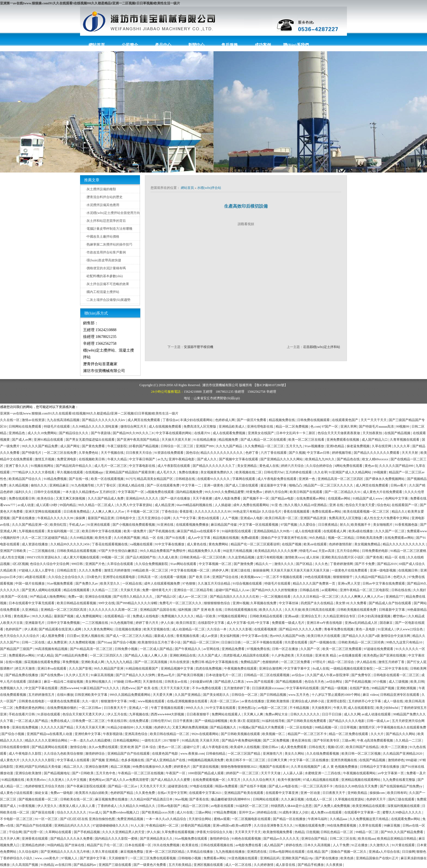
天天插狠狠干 (119, 858)
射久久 (345, 525)
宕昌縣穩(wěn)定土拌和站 (322, 347)
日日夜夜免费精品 (77, 512)
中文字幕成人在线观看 (74, 760)
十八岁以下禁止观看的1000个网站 (336, 695)
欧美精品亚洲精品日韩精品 (397, 839)
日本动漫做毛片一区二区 (224, 675)
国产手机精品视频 (358, 682)
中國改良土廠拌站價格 (103, 237)
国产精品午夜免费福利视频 (242, 740)
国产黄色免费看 (94, 446)
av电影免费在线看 (249, 845)
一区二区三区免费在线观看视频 (153, 858)
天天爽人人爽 (254, 714)
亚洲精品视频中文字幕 (177, 669)
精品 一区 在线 (153, 538)
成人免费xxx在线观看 (327, 812)
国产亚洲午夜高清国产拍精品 (138, 440)
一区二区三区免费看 (296, 662)
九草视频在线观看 (32, 531)
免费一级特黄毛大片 (157, 590)
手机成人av (77, 525)
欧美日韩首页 (186, 623)
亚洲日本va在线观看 (52, 669)
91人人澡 (138, 825)
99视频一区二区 (113, 557)
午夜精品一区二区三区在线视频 (141, 773)
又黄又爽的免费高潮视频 (190, 727)
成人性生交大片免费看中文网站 (387, 518)
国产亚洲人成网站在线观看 (42, 590)
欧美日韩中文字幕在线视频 (102, 531)
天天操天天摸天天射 (177, 440)
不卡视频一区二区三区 (143, 512)
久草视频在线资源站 (350, 799)
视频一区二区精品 (341, 538)
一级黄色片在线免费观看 (350, 570)
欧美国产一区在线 (15, 597)
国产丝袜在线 (75, 845)
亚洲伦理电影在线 (260, 427)
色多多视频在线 (133, 760)
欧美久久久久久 (271, 610)
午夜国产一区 (176, 773)
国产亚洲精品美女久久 (157, 839)
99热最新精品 (417, 610)
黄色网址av (97, 780)
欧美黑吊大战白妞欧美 (92, 793)
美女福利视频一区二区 (64, 531)
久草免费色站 (89, 453)
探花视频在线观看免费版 (43, 662)
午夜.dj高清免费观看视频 (375, 740)
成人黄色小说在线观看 (17, 793)
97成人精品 (45, 655)
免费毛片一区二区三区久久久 (181, 603)
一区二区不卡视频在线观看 (283, 577)
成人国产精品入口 (375, 440)
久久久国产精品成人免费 (106, 498)
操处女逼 (42, 793)
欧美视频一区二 (274, 734)
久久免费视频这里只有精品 (369, 819)
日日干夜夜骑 (183, 721)
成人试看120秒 (47, 505)
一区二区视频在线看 (276, 597)
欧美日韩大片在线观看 (324, 636)
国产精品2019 (387, 564)
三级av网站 (204, 812)
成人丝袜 (313, 557)
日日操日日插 (231, 642)
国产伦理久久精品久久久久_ (134, 597)
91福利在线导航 (274, 721)
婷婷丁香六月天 (147, 623)
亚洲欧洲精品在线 (183, 655)
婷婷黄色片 (182, 767)
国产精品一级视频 (335, 688)
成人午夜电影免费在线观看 (277, 479)
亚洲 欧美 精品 (326, 655)
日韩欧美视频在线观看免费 (357, 610)
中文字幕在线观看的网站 (174, 433)
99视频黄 (381, 472)
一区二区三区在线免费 (61, 453)
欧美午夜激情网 (290, 780)
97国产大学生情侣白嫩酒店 (118, 551)
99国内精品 (68, 505)
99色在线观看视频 (318, 577)
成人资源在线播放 (35, 544)
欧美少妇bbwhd (388, 708)
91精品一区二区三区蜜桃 (408, 551)
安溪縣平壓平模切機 (199, 347)
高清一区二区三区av (225, 701)
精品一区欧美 (206, 616)
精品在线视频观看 (77, 590)
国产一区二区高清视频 (151, 662)
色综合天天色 (315, 682)
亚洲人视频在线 (93, 636)
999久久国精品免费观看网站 (131, 695)
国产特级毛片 (32, 453)
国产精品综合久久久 (74, 433)
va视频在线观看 (142, 544)
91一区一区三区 (47, 819)
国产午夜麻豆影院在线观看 (87, 786)
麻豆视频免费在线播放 (112, 799)
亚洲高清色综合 (137, 734)
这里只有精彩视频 (270, 557)
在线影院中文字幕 (211, 623)
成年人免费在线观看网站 (251, 505)
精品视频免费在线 (282, 420)
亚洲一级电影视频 (383, 570)
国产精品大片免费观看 (268, 727)
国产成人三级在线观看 (242, 485)
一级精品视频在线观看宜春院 (352, 669)
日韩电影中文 (126, 518)
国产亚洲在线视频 (393, 655)
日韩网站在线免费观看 (25, 427)
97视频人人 (70, 858)
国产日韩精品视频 (274, 695)
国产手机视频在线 (162, 531)
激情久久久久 (284, 564)
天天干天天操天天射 (175, 688)
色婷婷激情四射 (341, 544)
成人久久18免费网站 (43, 433)
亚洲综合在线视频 (98, 597)
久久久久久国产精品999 (397, 466)
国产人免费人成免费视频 (332, 806)
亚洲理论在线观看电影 (119, 577)
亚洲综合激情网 (271, 669)
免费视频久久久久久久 (178, 616)
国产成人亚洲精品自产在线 (166, 760)
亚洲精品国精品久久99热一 (274, 531)
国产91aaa (105, 642)
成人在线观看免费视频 (229, 433)
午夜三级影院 (118, 446)
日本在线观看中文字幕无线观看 (32, 603)
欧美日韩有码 (397, 793)
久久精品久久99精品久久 (138, 806)
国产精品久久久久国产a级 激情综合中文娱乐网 (376, 636)
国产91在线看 (176, 538)
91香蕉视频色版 (407, 525)
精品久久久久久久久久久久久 (222, 453)
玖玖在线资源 (180, 662)
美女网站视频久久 (99, 682)
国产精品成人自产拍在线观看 (390, 603)
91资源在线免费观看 (169, 453)
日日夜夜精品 (328, 525)
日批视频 (313, 832)
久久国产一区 (311, 649)
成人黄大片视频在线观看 (82, 557)
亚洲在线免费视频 (25, 727)
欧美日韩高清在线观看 (319, 610)
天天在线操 (305, 655)
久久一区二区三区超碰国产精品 (45, 538)
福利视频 (185, 610)
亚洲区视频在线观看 (209, 865)
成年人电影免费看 (228, 498)
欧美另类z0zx (37, 780)
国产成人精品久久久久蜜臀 (171, 780)
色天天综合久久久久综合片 (20, 636)
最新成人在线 (164, 636)
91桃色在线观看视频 (247, 839)
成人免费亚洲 (57, 642)
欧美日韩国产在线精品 (363, 747)
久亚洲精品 (30, 610)
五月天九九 (295, 446)
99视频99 (403, 427)
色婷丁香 (252, 453)
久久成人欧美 (168, 557)
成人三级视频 (399, 682)
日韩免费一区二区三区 (89, 721)
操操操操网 (261, 570)
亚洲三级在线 (241, 570)
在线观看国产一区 (405, 505)
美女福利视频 (230, 636)
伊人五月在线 (118, 714)
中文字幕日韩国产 (143, 459)
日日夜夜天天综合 (139, 453)
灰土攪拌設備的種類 (101, 189)
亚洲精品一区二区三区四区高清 (64, 610)
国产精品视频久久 (224, 727)
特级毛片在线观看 (57, 427)
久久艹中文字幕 (185, 518)
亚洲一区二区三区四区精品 (165, 852)
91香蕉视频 (27, 806)
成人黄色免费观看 (294, 747)
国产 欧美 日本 (200, 577)
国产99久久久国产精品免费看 (402, 832)
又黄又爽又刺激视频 (71, 498)
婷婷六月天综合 (293, 466)
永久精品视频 (19, 485)
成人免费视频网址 (89, 616)
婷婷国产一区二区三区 (243, 773)
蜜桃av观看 (222, 819)
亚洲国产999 (205, 446)
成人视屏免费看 (53, 636)
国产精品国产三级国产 (17, 649)
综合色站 (383, 505)
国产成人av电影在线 (283, 786)
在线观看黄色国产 (345, 420)
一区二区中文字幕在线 (392, 669)
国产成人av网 (22, 440)
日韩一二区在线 (34, 642)
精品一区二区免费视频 (292, 427)
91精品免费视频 (56, 479)
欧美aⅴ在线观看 (315, 544)
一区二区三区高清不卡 (317, 786)
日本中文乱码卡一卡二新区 (296, 433)
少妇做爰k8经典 (201, 682)
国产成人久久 (207, 459)
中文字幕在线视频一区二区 (190, 570)
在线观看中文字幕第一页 (363, 812)
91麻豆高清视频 (103, 675)
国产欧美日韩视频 (190, 675)
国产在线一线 (79, 479)
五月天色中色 (106, 773)
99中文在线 (106, 603)
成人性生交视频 (13, 557)
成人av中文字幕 (199, 538)
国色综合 (193, 453)
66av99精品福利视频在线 (195, 505)
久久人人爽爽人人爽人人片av (362, 597)
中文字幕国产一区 (131, 492)
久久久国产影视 (81, 669)
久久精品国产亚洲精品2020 (403, 754)
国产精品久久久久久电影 (347, 721)
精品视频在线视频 (226, 538)
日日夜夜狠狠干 (198, 714)
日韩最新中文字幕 (392, 610)
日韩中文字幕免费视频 (64, 623)
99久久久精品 (42, 616)
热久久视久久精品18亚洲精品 (306, 505)
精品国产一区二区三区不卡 (308, 734)
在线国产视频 (292, 544)
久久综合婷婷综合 (320, 466)
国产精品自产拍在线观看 (34, 825)
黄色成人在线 (269, 466)
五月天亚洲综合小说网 (155, 518)
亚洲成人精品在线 (132, 485)
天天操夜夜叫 (322, 708)
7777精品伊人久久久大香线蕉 (34, 472)
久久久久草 (402, 446)
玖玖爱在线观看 (296, 642)
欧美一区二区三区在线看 (307, 440)
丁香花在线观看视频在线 (110, 544)
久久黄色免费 (146, 793)
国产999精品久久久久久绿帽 (137, 603)
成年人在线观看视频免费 (162, 583)
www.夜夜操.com (192, 754)
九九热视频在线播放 (231, 852)
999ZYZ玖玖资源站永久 (44, 557)
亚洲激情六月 (273, 754)
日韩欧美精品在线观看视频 (77, 551)
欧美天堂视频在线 (157, 629)
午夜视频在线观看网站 (360, 773)
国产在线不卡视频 (254, 786)
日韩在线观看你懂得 (15, 747)
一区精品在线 (132, 583)
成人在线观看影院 (361, 708)
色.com (315, 427)
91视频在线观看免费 (310, 825)
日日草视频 (349, 727)
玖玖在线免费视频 (167, 845)
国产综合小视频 (125, 642)
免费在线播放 (189, 472)
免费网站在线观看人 (227, 714)
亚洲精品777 (395, 597)
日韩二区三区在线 (343, 839)
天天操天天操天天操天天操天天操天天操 (300, 570)
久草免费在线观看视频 (178, 832)
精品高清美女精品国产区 (155, 479)
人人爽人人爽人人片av (108, 512)
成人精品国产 (274, 845)
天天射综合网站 (200, 819)
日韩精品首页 (67, 570)
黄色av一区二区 (170, 747)
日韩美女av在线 (176, 682)
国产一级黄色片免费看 (150, 865)
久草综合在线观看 (121, 564)
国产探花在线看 (43, 812)
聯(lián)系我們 (296, 45)
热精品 (300, 832)
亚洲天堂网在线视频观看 (43, 512)
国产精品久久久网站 (401, 734)
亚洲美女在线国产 (261, 433)
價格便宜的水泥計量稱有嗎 (106, 268)
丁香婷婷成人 (108, 806)
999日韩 (77, 564)
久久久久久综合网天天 (259, 780)
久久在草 (321, 472)
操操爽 (81, 518)
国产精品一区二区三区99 (201, 642)
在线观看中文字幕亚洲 (282, 793)
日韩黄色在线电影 (32, 701)
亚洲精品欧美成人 (232, 427)
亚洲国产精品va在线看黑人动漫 (50, 734)
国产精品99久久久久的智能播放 (275, 590)
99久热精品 (318, 538)
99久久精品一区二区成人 (97, 505)
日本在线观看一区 (138, 845)
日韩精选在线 (186, 479)
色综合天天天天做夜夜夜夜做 (339, 433)
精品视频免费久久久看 (205, 551)
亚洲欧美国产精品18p (298, 858)
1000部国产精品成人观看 (206, 773)
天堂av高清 (327, 551)
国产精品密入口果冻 (230, 682)
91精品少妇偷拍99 (121, 727)
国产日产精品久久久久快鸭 (136, 675)
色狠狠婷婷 (271, 662)
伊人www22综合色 (410, 629)
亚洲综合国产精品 (315, 839)
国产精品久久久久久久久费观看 (377, 453)
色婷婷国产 (14, 629)
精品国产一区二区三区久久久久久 (329, 485)
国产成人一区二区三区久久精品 (129, 636)
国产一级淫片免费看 (252, 420)
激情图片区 (367, 727)
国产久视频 (297, 453)
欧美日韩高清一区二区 (282, 518)
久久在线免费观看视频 (323, 754)
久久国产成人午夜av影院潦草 (328, 675)
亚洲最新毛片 (35, 623)
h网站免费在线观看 (349, 466)
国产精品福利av (85, 865)
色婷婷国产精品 (122, 793)
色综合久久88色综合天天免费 (357, 786)
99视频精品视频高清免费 (206, 760)
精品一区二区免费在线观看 (349, 734)
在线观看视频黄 (266, 629)
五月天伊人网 (10, 839)
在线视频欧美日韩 (92, 459)
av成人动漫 (26, 505)
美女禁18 (342, 603)
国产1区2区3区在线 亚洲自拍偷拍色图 (88, 819)
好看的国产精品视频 (144, 446)
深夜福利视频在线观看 (404, 806)
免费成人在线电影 (146, 616)
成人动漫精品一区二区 (189, 629)
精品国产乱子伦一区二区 (105, 845)
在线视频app (94, 472)
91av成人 (95, 812)
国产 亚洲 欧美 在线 (208, 610)
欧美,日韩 (417, 682)
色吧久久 (400, 577)
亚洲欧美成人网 (93, 662)
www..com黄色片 (47, 858)
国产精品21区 (167, 597)
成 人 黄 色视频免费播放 (340, 767)
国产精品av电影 (283, 498)
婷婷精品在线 (267, 812)
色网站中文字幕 (397, 498)
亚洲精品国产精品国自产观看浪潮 (130, 472)
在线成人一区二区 (320, 799)
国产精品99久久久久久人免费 (301, 629)
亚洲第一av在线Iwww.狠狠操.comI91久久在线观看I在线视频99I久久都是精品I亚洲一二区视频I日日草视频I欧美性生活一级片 (90, 3)
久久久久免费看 (91, 570)
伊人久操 (168, 623)
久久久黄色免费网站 (99, 629)
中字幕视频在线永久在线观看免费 (402, 727)
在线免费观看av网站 (311, 498)
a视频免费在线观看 (160, 492)
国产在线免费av (52, 675)
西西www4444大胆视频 (168, 714)
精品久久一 (264, 564)
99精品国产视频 (383, 688)
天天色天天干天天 (153, 786)
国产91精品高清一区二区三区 (92, 649)
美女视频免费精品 (368, 544)
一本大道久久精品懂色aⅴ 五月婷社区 (89, 492)
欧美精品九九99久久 (320, 459)
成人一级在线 (394, 701)
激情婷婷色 (396, 760)
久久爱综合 (308, 525)
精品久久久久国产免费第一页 (314, 583)
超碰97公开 (192, 747)
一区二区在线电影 (300, 727)
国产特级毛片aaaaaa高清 (377, 427)
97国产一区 (330, 427)
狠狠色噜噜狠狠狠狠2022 (239, 767)
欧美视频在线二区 (249, 472)
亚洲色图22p (247, 708)
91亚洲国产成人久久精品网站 (350, 472)
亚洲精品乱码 (270, 858)
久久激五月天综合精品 (214, 583)
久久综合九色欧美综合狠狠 (64, 754)
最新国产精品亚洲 (101, 518)
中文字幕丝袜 (289, 603)
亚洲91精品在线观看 (49, 440)
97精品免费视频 (225, 812)
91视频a (244, 727)
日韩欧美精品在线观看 (266, 616)
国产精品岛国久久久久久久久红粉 (235, 597)
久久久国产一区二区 (390, 531)
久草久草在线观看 (105, 852)
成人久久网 (352, 714)
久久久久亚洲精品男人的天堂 (124, 832)
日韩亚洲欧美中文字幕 (91, 695)
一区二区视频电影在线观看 (251, 819)
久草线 (7, 616)
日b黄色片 (94, 577)
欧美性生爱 (104, 538)
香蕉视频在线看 (188, 636)
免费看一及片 (416, 773)
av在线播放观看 (350, 655)
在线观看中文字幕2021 (206, 793)
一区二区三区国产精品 (244, 754)
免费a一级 (76, 597)
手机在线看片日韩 (22, 714)
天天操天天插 (131, 590)
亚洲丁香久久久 (17, 466)
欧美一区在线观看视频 (108, 479)
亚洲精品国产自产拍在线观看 (129, 754)
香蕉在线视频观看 (297, 512)
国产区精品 (305, 564)
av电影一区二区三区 (273, 708)
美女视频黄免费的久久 (217, 472)
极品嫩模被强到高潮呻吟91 (231, 799)
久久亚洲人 (57, 780)
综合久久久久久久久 (72, 812)
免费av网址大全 (277, 714)
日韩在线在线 (402, 590)
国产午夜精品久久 (188, 649)
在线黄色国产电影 (165, 754)
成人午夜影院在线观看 (174, 466)
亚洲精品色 (17, 433)
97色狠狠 (189, 583)
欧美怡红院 (59, 525)
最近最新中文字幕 (274, 485)
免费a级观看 (250, 538)
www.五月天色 (299, 695)
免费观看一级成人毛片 (289, 623)
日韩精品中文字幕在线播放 (380, 767)
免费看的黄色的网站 (30, 708)
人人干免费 (341, 845)
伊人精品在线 (367, 662)
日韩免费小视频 (126, 649)
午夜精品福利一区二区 (163, 825)
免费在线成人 (61, 721)
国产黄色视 (375, 557)
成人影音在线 (286, 865)
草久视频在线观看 (70, 472)
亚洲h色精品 (336, 446)
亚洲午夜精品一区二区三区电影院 (365, 590)
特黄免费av (255, 492)
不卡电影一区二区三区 (17, 819)
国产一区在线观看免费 (164, 485)
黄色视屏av (22, 616)
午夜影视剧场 (113, 734)
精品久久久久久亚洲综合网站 (47, 740)
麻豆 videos (371, 695)
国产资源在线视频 (206, 767)
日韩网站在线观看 (266, 799)
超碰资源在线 (178, 786)
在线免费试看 (139, 721)
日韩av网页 (133, 682)
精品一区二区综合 (341, 662)
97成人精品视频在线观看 (321, 780)
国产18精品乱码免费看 (72, 655)
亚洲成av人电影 (252, 518)
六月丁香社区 (107, 485)
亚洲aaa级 (292, 616)
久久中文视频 (77, 780)
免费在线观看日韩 (22, 498)
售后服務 (230, 45)
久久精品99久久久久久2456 (70, 544)
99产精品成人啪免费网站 (48, 597)
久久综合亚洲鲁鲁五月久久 (274, 825)
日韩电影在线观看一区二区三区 (397, 675)
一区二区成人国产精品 (157, 649)
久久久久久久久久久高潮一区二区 (113, 610)
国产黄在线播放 (24, 518)
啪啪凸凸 (296, 485)
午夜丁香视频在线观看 (168, 708)
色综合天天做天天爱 (360, 505)
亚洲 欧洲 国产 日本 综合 (138, 747)
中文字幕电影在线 (143, 466)
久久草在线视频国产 (306, 767)
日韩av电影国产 (169, 806)
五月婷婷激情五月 (42, 695)
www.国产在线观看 (260, 682)
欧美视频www (251, 577)
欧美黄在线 (190, 845)
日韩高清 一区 (148, 577)
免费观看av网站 (215, 858)
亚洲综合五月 (311, 616)
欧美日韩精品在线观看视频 (77, 603)
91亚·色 (277, 505)
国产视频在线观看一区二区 (39, 799)
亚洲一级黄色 (214, 485)
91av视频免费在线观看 (191, 839)
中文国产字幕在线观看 (42, 688)
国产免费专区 (362, 675)
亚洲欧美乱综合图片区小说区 (343, 557)
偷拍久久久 (39, 485)
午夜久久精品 (118, 459)
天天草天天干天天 (248, 832)
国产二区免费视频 (277, 740)
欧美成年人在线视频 (245, 747)
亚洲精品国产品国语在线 (158, 610)
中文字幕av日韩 (319, 453)
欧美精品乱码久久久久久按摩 (276, 551)
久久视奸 (420, 590)
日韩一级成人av (379, 721)
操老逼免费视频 (359, 446)
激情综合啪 (79, 747)
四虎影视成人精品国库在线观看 (247, 655)
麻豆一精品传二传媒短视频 (64, 682)
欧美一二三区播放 (395, 747)
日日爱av (73, 636)
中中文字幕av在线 (255, 636)
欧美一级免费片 (135, 531)
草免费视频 (71, 662)
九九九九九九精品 (120, 662)
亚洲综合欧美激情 (29, 773)
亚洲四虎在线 (257, 852)
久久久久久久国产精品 (57, 727)
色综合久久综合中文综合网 (50, 564)
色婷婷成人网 (225, 420)
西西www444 (69, 688)
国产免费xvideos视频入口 (121, 812)
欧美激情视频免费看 (278, 832)
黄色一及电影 (366, 629)
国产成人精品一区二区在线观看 (264, 440)
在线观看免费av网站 (406, 819)
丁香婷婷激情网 (342, 564)
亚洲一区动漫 (311, 793)
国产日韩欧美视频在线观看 (241, 734)
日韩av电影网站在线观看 (287, 852)
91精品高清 (190, 740)
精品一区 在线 (395, 557)
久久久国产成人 (210, 655)
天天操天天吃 (210, 740)
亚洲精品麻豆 (60, 485)
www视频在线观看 (152, 701)
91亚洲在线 (166, 525)
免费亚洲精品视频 (131, 819)
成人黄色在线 (197, 544)
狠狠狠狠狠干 (343, 577)
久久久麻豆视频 (293, 799)
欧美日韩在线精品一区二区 (170, 734)
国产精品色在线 (349, 459)
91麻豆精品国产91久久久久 (100, 688)
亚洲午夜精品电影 (182, 459)
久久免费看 (359, 603)
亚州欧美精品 (358, 793)
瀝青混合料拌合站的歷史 (105, 197)
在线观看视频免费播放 (193, 525)
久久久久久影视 (241, 629)
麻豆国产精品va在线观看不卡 (199, 531)
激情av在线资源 (33, 420)
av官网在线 (212, 649)
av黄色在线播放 (253, 701)
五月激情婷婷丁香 (237, 688)
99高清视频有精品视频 (52, 649)
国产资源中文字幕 (93, 858)
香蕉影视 (186, 512)
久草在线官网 (382, 446)
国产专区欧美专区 (327, 740)
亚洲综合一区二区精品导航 (194, 590)
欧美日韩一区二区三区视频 (362, 754)
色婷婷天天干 (376, 799)
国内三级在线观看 (402, 799)
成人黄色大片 (10, 760)
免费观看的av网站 (22, 655)
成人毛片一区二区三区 (111, 466)
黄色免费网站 (219, 544)
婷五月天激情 (25, 669)
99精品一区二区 (367, 832)
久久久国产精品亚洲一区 (30, 525)
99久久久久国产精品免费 (40, 446)
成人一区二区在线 (239, 865)
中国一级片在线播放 (30, 583)
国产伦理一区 (34, 832)
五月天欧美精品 (180, 865)
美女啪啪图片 (383, 525)
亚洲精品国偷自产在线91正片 (378, 858)
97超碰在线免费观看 (379, 649)
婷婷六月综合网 (277, 492)
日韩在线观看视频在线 (241, 610)
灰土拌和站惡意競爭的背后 (106, 221)
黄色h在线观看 (209, 518)
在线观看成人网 (335, 531)
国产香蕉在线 (199, 799)
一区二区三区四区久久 (107, 655)
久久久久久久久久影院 (39, 760)
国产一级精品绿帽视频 (211, 721)
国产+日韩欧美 (83, 773)
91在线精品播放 (205, 440)
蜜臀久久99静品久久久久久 (402, 812)
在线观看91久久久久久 (214, 479)
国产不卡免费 (365, 564)
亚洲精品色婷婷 (34, 845)
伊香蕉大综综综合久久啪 (215, 832)
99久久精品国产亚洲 (109, 669)
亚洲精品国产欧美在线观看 (244, 793)
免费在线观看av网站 (327, 512)
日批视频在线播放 (129, 629)
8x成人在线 (321, 669)
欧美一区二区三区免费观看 (342, 649)
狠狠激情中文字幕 (114, 701)
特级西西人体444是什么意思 (292, 806)
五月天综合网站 (348, 551)
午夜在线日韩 (118, 721)
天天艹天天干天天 (374, 420)
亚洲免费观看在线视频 (343, 440)
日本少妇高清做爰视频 (375, 616)
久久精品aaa (339, 819)
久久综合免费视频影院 (152, 564)
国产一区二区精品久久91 (343, 492)
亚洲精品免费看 (234, 649)
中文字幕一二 (192, 485)
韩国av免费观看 (227, 786)
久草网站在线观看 (59, 832)
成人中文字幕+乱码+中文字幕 (248, 623)
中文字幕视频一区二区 (216, 564)
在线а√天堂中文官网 (173, 793)
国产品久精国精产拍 (141, 557)
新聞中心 (196, 45)
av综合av (298, 675)
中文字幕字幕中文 (298, 669)
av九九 (162, 459)
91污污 (131, 479)
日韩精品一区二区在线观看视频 (267, 675)
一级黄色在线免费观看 (64, 701)
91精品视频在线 (13, 780)
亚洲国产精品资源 (314, 518)
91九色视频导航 (83, 485)
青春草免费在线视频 (339, 629)
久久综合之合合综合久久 (67, 577)
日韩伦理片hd (274, 472)
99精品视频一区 (327, 727)
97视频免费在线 (259, 649)
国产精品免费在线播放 (22, 675)
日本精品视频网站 (126, 740)
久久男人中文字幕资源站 (135, 505)
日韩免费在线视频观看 (314, 420)
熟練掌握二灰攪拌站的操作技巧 (109, 244)
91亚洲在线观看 (99, 525)
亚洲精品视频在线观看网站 (361, 780)
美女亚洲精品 (247, 466)
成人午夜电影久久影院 (25, 754)
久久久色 (322, 564)
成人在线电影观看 (308, 531)
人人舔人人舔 (293, 773)
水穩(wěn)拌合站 (209, 188)
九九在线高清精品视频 (64, 420)
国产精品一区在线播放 (290, 819)
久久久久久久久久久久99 (213, 512)
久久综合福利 (29, 852)
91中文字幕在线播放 (170, 544)
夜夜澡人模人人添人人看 (77, 806)
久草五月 (234, 780)
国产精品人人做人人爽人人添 (146, 655)
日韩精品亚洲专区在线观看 (400, 695)
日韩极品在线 (310, 590)
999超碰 (412, 760)
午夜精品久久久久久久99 (56, 518)
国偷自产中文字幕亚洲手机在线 (284, 538)
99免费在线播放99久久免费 (152, 767)
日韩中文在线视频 (48, 492)
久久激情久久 (380, 845)
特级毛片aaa (308, 551)
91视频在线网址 (43, 466)
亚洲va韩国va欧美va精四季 (232, 825)
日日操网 (408, 852)
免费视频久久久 (12, 688)
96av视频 (181, 799)
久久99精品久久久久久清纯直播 (95, 427)
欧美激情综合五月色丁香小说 (160, 642)
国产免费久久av (87, 583)
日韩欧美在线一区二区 (77, 799)
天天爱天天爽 (163, 695)
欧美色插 (347, 858)
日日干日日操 (332, 714)
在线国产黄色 (360, 688)
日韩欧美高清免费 (370, 538)
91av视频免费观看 (60, 583)
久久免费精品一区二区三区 (265, 446)
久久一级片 (91, 701)
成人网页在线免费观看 (144, 420)
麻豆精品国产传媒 (224, 525)
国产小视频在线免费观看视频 (134, 525)
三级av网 (349, 740)
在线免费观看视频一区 (209, 780)
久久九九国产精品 (229, 446)
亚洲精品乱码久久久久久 (73, 825)
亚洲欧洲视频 (407, 688)
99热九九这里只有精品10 (405, 642)
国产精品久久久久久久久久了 (214, 466)
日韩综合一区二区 (245, 695)
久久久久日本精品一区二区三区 (316, 597)
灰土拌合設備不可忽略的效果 (108, 284)
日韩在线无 (317, 747)
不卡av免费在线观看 (207, 688)
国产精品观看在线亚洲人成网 (60, 629)
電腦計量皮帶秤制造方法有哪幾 (109, 229)
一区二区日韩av (90, 708)
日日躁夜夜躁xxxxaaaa (268, 688)
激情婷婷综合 (95, 754)
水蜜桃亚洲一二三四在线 (323, 773)
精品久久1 (399, 512)
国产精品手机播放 (311, 865)
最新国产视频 (64, 616)
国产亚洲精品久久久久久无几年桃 (65, 852)
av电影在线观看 (223, 806)
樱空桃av (400, 616)
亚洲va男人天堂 (349, 583)
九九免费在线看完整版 (399, 780)
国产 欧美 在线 (148, 688)
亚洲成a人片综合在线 (385, 852)
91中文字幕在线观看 (221, 708)
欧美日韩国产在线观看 (306, 492)
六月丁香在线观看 (274, 453)
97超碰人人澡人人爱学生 (37, 570)
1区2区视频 (20, 564)
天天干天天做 (271, 773)
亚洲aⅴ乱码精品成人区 (362, 623)
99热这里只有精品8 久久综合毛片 (258, 512)
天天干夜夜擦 (203, 498)
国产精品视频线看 (289, 682)
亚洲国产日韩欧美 (13, 551)
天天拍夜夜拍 (373, 433)
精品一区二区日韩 (196, 806)
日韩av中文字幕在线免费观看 (384, 583)
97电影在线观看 (202, 786)
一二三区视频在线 (42, 551)
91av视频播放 (315, 446)
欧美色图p (371, 655)
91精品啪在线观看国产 (142, 669)
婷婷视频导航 (342, 453)
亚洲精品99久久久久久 (143, 498)
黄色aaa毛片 (167, 675)
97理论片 (320, 662)
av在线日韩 (63, 865)
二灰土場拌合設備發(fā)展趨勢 (109, 300)
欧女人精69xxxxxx (376, 459)
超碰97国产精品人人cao (233, 590)
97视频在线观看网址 (233, 616)
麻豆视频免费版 (132, 852)
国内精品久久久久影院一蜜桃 (117, 839)
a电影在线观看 (36, 577)
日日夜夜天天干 (116, 708)
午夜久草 (340, 708)
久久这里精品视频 (242, 557)
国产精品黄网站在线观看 (50, 747)
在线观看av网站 (340, 498)
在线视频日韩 (408, 570)
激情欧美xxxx (295, 557)
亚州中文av (247, 812)
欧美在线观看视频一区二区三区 (367, 512)
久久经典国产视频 (127, 538)
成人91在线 (185, 812)
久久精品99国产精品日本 (373, 577)
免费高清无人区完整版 (200, 427)
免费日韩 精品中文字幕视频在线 (215, 662)
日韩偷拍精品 (216, 754)
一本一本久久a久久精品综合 (166, 819)
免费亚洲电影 (67, 459)
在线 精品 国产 (318, 852)
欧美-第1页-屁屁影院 (245, 721)
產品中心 (163, 45)
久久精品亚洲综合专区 (340, 616)
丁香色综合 (170, 512)
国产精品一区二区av (123, 786)
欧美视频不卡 (361, 525)
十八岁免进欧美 (283, 655)
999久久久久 (195, 708)
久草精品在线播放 (200, 852)
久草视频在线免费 (264, 603)
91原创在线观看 (49, 714)
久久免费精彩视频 (82, 642)
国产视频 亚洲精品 (106, 760)
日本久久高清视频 (318, 845)
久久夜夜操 (335, 865)
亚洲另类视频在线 (344, 760)
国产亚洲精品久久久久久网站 (282, 459)
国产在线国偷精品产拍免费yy (402, 786)
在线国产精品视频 (398, 433)
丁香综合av (171, 420)
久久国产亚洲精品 (188, 695)
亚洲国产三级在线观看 (115, 865)
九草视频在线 (139, 714)
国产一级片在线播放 (176, 498)
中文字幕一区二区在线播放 (309, 760)
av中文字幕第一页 (391, 773)
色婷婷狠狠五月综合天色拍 (45, 786)
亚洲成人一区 (139, 708)
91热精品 (47, 865)
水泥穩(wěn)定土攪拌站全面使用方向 (113, 213)
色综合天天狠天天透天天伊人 (84, 714)
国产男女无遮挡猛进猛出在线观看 (91, 440)
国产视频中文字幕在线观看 (239, 459)
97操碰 (119, 682)
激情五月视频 (45, 459)
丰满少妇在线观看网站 (197, 420)
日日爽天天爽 (278, 760)
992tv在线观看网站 (205, 734)
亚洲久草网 (349, 427)
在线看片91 (203, 433)
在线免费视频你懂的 (62, 708)
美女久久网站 (295, 754)
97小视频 (380, 682)
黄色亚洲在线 (302, 740)
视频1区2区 (336, 747)
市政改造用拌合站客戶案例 (106, 252)
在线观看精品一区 (118, 616)
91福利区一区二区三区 (253, 806)
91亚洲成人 (386, 629)
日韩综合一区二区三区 (177, 446)
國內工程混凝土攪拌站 (103, 292)
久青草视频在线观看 (405, 440)
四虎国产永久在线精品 (317, 603)
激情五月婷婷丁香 (392, 662)
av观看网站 (330, 590)
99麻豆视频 (392, 825)
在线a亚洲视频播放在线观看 (188, 701)
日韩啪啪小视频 (190, 858)
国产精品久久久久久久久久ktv (104, 420)
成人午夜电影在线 (216, 747)
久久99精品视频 (82, 538)
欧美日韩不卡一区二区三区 (246, 760)
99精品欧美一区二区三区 (151, 570)
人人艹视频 (230, 518)
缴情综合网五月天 (134, 427)
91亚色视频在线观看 (243, 858)
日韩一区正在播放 (286, 649)
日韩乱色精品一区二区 (337, 832)
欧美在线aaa (367, 839)
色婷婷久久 (162, 727)
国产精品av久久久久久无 (282, 839)
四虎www (129, 688)
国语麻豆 (387, 623)
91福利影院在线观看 (237, 531)
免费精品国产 (251, 662)
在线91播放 (65, 695)
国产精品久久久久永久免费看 (72, 839)
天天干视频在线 (113, 453)
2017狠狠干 (172, 740)
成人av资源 (210, 636)
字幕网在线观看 (244, 479)
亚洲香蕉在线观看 (35, 839)
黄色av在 (371, 466)
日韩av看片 (399, 485)
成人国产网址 (70, 446)
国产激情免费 (244, 564)
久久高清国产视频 (25, 865)
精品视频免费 (229, 440)
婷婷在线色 (294, 845)
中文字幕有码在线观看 (303, 688)
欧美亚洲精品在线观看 (369, 806)
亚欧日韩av (270, 747)
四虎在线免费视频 (209, 669)
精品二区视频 (121, 767)
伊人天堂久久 (48, 806)
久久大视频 (144, 727)
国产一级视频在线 (323, 642)
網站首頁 (97, 45)
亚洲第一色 (307, 479)
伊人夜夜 (31, 629)
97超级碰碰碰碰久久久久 (111, 825)
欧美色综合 (46, 498)
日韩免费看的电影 (375, 551)
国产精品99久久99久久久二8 (134, 433)
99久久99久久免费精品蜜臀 (225, 492)
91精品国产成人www (368, 498)
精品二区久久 (74, 767)
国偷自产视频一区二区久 (349, 852)
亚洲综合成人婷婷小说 (308, 701)
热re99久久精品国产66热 (288, 636)
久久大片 (378, 734)
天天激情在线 (153, 682)
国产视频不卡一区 (256, 498)
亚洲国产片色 (95, 564)
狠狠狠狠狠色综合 (217, 603)
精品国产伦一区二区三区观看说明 (256, 544)
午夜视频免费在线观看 (241, 669)
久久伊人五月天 (77, 675)
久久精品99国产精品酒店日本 (152, 799)
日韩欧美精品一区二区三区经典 (203, 557)
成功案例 (263, 45)
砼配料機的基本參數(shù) (105, 276)
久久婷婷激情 (264, 865)
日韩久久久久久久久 (305, 714)
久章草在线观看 (370, 825)
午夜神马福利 (318, 819)
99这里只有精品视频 (238, 551)
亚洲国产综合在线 (226, 577)
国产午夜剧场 (101, 433)
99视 (133, 701)
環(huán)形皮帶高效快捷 (104, 260)
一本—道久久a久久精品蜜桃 (91, 740)
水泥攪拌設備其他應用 (103, 205)
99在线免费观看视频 (342, 825)
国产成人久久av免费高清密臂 (128, 780)
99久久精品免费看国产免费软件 (163, 551)
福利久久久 (24, 492)
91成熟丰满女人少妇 (294, 812)
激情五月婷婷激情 (118, 570)
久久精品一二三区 (105, 590)
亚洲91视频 (241, 603)
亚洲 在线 (337, 505)
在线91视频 (14, 662)
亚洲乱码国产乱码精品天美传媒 (39, 767)
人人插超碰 (223, 505)
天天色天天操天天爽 (91, 727)
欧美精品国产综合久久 (25, 479)
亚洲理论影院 (337, 701)
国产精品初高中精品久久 (74, 466)
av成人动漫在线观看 (377, 714)
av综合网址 (335, 682)
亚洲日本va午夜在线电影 (325, 623)
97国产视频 (289, 525)
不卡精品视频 (300, 708)
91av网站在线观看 (184, 564)
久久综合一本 (217, 629)
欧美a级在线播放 (361, 531)
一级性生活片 (152, 740)
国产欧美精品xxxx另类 (158, 812)
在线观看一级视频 (174, 577)
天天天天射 (410, 453)
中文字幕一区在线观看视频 (259, 525)
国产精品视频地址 (57, 773)
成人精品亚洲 (165, 505)
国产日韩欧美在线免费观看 (307, 721)
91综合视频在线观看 (248, 583)
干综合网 (15, 832)
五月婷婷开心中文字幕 (365, 701)
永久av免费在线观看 (103, 747)
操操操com (378, 793)
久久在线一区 (10, 420)
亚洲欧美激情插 (278, 701)
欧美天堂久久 (110, 583)
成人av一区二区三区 (193, 597)
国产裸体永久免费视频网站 (385, 479)
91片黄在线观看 (404, 845)
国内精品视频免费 (190, 492)
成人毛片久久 (167, 472)
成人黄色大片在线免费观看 (383, 492)
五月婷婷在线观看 (299, 472)
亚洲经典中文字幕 (88, 734)
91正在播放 (360, 845)
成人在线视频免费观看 (165, 427)
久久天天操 (293, 610)
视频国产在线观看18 (274, 767)
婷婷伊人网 (221, 570)
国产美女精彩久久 (217, 695)
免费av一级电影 (62, 793)
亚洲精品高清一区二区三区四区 (341, 479)
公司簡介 (130, 45)
